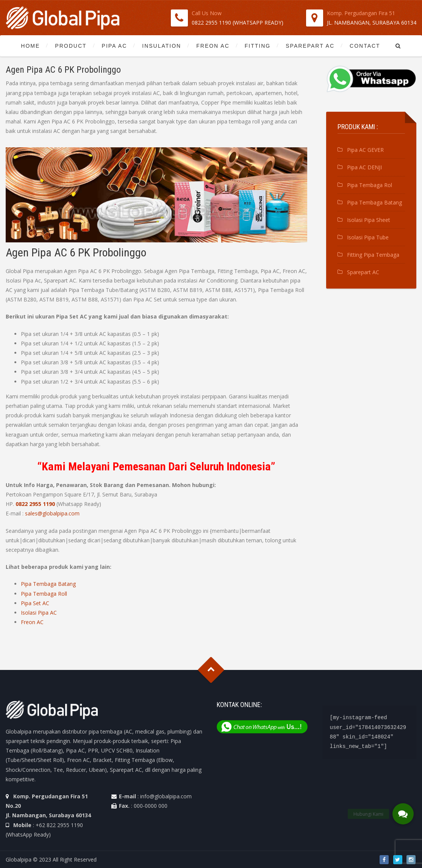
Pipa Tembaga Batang (48, 584)
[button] (403, 814)
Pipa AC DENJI (364, 167)
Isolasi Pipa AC (39, 613)
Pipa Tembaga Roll (44, 594)
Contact (365, 46)
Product (71, 46)
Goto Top (211, 670)
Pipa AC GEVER (365, 150)
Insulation (162, 46)
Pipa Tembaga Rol (370, 185)
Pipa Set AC (35, 603)
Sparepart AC (310, 46)
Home (30, 46)
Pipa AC (115, 46)
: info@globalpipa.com (165, 796)
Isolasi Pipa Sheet (369, 220)
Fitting (258, 46)
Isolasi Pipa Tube (368, 237)
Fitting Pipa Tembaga (373, 255)
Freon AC (213, 46)
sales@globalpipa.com (52, 513)
